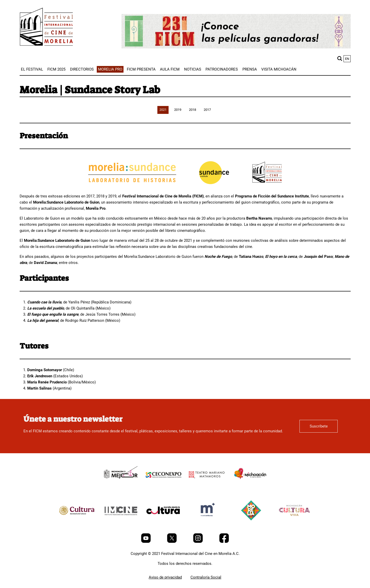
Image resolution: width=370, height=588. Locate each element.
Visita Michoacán (279, 69)
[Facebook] (224, 542)
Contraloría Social (206, 577)
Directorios (82, 69)
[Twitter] (172, 542)
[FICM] (46, 28)
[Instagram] (198, 542)
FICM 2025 (56, 69)
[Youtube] (146, 542)
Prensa (250, 69)
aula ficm (170, 69)
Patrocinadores (222, 69)
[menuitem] (32, 69)
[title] (120, 486)
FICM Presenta (141, 69)
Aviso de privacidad (165, 577)
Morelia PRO (110, 69)
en (347, 59)
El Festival (32, 69)
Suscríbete (319, 426)
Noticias (193, 69)
